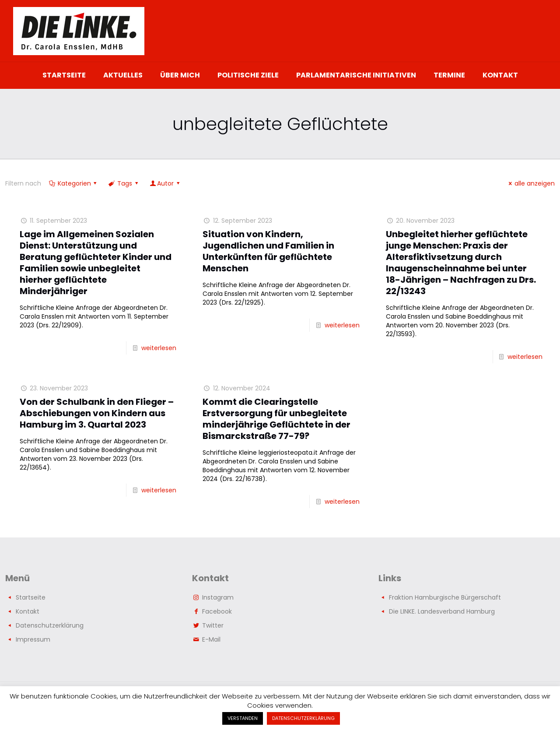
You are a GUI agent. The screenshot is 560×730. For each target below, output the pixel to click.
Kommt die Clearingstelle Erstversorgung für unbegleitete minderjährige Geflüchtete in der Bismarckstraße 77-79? (276, 419)
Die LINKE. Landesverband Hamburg (442, 611)
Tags (124, 183)
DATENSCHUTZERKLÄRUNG (303, 718)
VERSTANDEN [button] (243, 718)
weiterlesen (159, 348)
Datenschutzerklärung (50, 625)
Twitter (213, 625)
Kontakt (28, 611)
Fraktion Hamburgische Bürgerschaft (445, 597)
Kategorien (73, 183)
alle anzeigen (530, 183)
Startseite (31, 597)
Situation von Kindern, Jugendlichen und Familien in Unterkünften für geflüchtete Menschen (268, 251)
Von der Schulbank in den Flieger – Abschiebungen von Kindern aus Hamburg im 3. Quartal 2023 (97, 413)
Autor (165, 183)
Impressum (33, 639)
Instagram (218, 597)
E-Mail (211, 639)
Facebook (217, 611)
